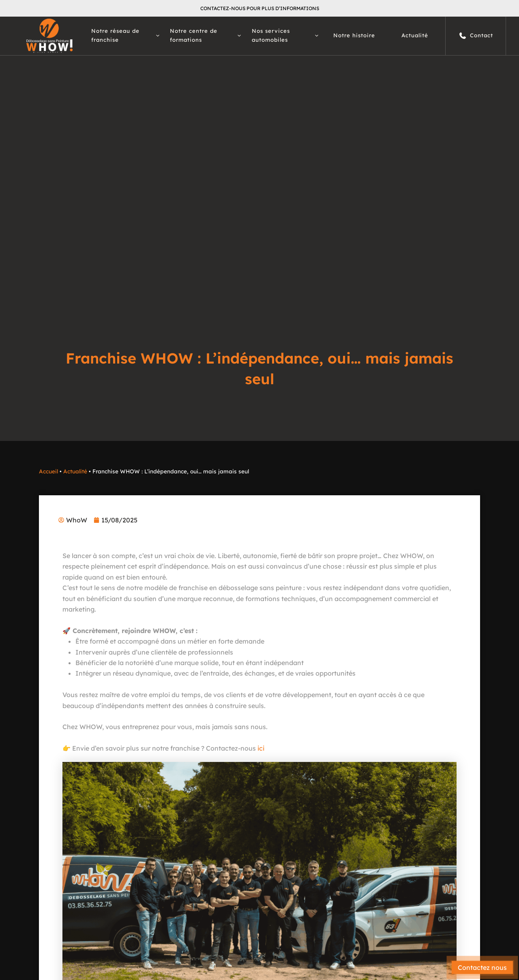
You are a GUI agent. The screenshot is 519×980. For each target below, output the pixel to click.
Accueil (48, 471)
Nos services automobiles (285, 35)
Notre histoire (354, 35)
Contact (476, 36)
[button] (156, 36)
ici (261, 748)
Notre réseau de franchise (125, 35)
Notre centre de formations (205, 35)
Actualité (415, 35)
